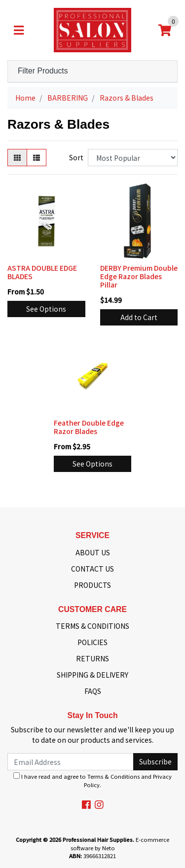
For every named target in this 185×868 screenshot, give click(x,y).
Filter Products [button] (43, 71)
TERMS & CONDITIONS (92, 626)
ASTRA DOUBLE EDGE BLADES (42, 272)
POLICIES (92, 642)
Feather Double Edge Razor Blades (89, 427)
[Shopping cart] (165, 30)
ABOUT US (93, 552)
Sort (76, 157)
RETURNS (92, 658)
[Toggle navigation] (19, 30)
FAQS (93, 691)
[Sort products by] (133, 158)
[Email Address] (71, 762)
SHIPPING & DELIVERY (92, 675)
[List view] (37, 158)
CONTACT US (92, 569)
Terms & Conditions (113, 776)
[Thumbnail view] (17, 158)
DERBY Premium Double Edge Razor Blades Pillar (139, 276)
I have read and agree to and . (92, 780)
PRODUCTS (92, 585)
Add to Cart (139, 317)
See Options (46, 309)
